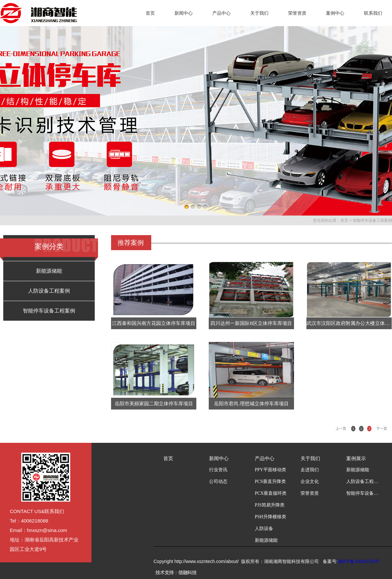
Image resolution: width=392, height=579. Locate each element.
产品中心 (221, 13)
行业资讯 (218, 470)
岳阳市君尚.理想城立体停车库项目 (251, 404)
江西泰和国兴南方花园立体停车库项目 (154, 323)
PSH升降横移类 (270, 517)
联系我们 (373, 13)
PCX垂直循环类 (271, 493)
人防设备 (264, 529)
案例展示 (356, 458)
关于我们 (259, 13)
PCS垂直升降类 (270, 482)
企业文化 (310, 482)
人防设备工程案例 (49, 291)
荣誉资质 (297, 13)
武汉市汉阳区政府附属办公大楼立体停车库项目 (349, 323)
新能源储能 (49, 271)
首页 (150, 13)
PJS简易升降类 (270, 505)
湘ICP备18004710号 (359, 561)
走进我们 (310, 470)
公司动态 (218, 482)
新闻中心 (184, 13)
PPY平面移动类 (270, 470)
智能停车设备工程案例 (372, 220)
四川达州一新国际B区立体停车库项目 (251, 323)
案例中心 (335, 13)
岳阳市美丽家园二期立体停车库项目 (154, 404)
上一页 (341, 428)
